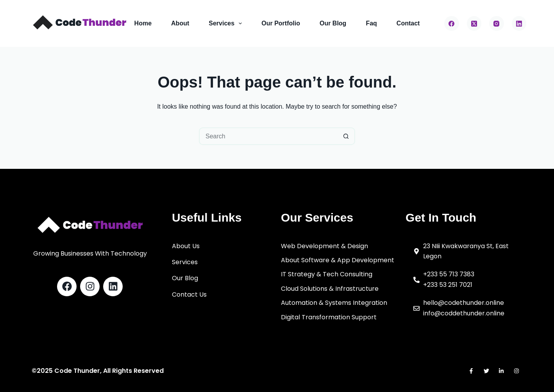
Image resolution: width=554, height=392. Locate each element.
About (180, 23)
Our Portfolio (281, 23)
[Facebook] (452, 23)
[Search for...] (268, 136)
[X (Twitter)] (474, 23)
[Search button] (346, 136)
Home (143, 23)
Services (227, 23)
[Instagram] (497, 23)
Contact (408, 23)
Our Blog (333, 23)
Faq (371, 23)
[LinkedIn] (519, 23)
